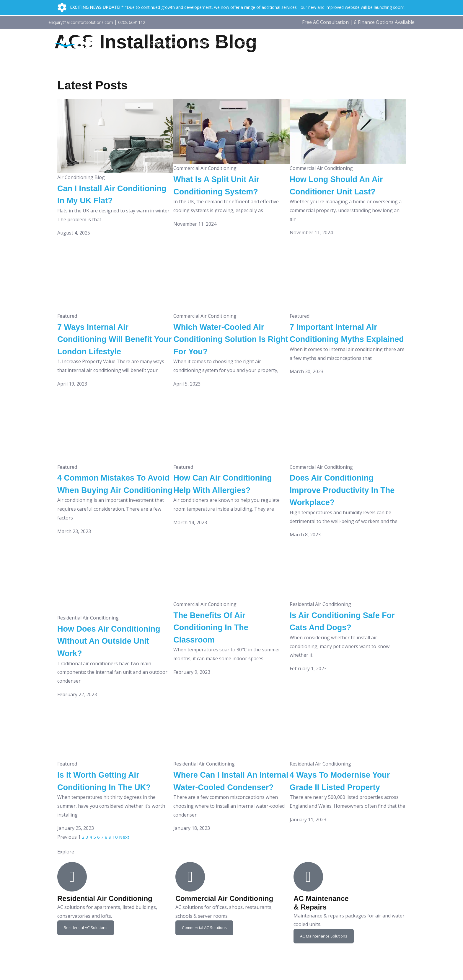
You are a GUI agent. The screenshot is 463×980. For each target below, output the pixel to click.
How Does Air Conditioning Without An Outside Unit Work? (113, 662)
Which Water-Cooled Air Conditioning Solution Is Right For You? (228, 351)
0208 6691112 (143, 22)
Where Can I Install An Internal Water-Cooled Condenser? (223, 808)
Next (124, 870)
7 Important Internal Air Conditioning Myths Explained (341, 351)
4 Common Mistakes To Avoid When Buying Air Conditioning (110, 502)
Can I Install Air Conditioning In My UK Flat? (108, 200)
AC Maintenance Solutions (325, 970)
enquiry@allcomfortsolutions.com (86, 22)
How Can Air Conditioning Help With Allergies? (225, 502)
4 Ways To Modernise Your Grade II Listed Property (338, 808)
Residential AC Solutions (87, 961)
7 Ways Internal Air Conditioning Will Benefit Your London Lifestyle (113, 351)
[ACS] (76, 42)
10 (115, 870)
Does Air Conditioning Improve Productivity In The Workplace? (342, 502)
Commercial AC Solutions (206, 961)
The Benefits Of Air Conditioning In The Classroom (218, 648)
